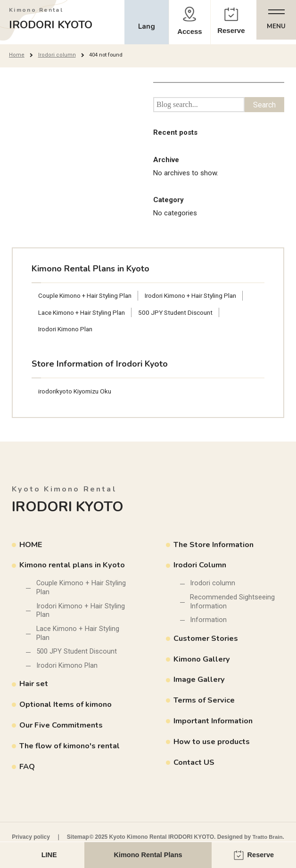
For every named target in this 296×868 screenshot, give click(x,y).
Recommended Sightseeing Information (233, 604)
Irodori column (55, 55)
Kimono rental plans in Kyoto (74, 566)
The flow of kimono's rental (73, 749)
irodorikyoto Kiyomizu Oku (77, 392)
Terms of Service (206, 702)
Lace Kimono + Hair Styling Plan (85, 312)
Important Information (215, 723)
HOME (31, 545)
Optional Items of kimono (67, 708)
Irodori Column (201, 566)
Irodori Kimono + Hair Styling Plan (200, 295)
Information (209, 622)
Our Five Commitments (63, 728)
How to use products (213, 744)
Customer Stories (207, 641)
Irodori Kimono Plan (67, 329)
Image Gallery (200, 682)
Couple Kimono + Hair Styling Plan (88, 295)
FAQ (28, 770)
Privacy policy (31, 837)
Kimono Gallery (203, 661)
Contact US (194, 765)
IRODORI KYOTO (55, 19)
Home (16, 55)
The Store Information (216, 545)
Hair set (35, 687)
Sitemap (78, 837)
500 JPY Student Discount (184, 312)
